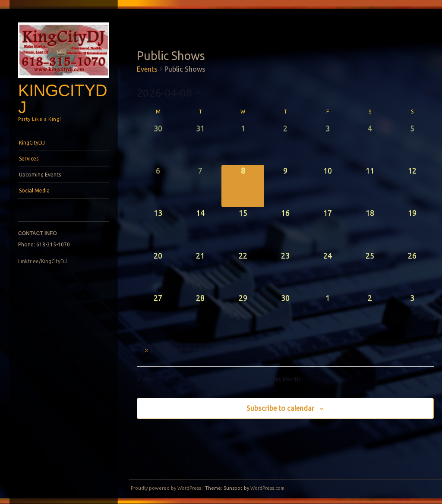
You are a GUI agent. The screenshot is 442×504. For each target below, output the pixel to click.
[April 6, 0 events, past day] (158, 186)
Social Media (34, 191)
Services (29, 159)
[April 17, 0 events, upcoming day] (328, 228)
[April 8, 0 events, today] (243, 186)
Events (147, 69)
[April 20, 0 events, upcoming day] (158, 271)
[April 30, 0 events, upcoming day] (285, 313)
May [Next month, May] (425, 379)
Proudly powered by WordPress (166, 488)
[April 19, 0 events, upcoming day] (412, 228)
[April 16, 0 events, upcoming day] (285, 228)
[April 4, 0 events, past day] (370, 144)
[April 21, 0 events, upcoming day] (200, 271)
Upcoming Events (40, 175)
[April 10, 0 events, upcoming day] (328, 186)
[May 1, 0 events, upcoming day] (328, 313)
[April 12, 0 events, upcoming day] (412, 186)
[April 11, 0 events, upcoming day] (370, 186)
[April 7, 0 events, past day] (200, 186)
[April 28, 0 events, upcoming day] (200, 313)
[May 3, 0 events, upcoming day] (412, 313)
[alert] (285, 349)
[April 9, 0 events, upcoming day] (285, 186)
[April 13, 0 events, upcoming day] (158, 228)
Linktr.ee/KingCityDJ (43, 261)
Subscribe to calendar (280, 408)
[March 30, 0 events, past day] (158, 144)
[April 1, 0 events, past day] (243, 144)
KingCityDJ (63, 99)
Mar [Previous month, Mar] (145, 379)
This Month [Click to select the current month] (285, 379)
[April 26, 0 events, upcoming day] (412, 271)
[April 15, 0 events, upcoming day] (243, 228)
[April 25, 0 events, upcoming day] (370, 271)
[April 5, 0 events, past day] (412, 144)
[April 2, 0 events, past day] (285, 144)
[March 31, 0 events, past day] (200, 144)
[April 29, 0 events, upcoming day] (243, 313)
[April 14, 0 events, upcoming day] (200, 228)
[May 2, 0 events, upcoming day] (370, 313)
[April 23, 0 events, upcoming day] (285, 271)
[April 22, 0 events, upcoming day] (243, 271)
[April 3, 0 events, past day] (328, 144)
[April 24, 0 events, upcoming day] (328, 271)
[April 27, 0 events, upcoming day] (158, 313)
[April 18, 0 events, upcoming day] (370, 228)
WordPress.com (267, 488)
